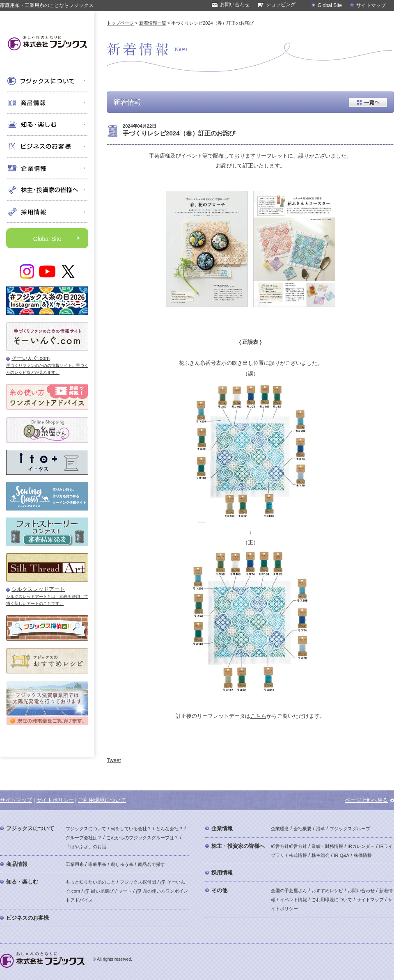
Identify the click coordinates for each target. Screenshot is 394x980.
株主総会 (321, 855)
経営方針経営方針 (289, 846)
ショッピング (281, 5)
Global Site (330, 5)
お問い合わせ (235, 5)
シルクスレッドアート (38, 589)
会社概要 (302, 829)
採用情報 (222, 873)
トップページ (120, 23)
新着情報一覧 (153, 23)
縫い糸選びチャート (108, 891)
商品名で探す (151, 864)
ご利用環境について (102, 800)
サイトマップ (371, 5)
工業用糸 (75, 864)
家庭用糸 (97, 864)
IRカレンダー (361, 846)
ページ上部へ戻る (367, 800)
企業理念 (280, 829)
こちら (258, 716)
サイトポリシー (55, 800)
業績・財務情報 (327, 846)
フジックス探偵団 (138, 882)
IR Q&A (342, 855)
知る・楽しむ (22, 882)
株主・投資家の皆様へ (238, 846)
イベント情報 (293, 900)
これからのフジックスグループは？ (142, 838)
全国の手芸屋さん (289, 891)
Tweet (114, 760)
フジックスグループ (350, 829)
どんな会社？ (170, 829)
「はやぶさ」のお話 (86, 847)
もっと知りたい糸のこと (90, 882)
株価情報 (363, 855)
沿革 (321, 829)
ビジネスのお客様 (27, 918)
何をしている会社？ (131, 829)
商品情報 (17, 864)
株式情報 (298, 855)
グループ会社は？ (84, 838)
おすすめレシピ (327, 891)
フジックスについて (30, 828)
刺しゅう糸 (122, 864)
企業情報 (222, 828)
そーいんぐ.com (31, 358)
